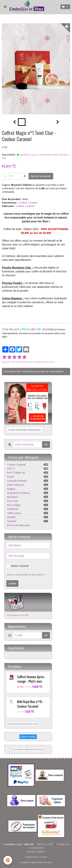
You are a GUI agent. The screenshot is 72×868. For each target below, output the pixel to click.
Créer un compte (14, 575)
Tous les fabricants (19, 525)
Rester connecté (17, 566)
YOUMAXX (28, 509)
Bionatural (28, 497)
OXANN (28, 517)
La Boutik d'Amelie (28, 481)
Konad (28, 477)
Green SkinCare (28, 485)
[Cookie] (8, 860)
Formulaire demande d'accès (28, 749)
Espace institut (28, 737)
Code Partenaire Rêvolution (25, 430)
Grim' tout (28, 501)
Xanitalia (28, 521)
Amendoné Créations (28, 493)
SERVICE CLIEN (45, 844)
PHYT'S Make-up (28, 473)
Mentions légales (36, 852)
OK (46, 444)
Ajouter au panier (41, 176)
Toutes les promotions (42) (23, 724)
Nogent (28, 489)
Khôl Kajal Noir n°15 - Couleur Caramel (30, 704)
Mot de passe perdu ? (34, 575)
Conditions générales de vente (36, 862)
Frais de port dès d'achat (27, 329)
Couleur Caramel (28, 203)
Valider (12, 583)
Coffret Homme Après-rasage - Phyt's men (31, 679)
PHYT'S (28, 469)
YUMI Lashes (28, 513)
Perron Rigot (28, 505)
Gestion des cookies (36, 857)
